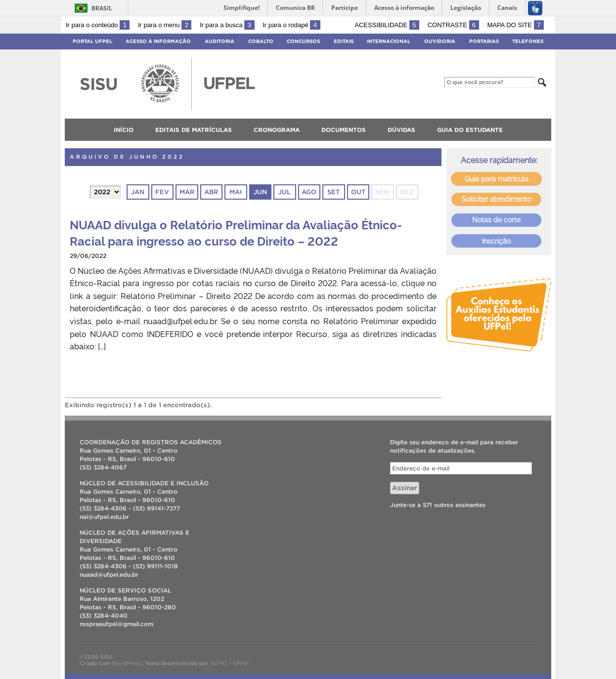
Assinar (405, 488)
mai (236, 192)
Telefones (528, 41)
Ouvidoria (440, 41)
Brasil (102, 8)
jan (138, 192)
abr (211, 192)
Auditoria (220, 41)
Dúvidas (401, 130)
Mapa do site (515, 25)
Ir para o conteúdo (98, 25)
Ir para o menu (165, 25)
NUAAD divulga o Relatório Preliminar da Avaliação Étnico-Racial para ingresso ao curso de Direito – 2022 (236, 232)
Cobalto (261, 41)
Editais (344, 41)
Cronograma (277, 130)
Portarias (484, 41)
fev (162, 192)
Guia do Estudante (470, 130)
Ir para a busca (227, 25)
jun (260, 192)
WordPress (127, 663)
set (333, 192)
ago (309, 192)
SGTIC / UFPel (229, 663)
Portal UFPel (92, 41)
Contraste (453, 25)
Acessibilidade (387, 25)
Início (124, 130)
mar (187, 192)
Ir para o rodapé (291, 25)
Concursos (303, 41)
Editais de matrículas (194, 130)
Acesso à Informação (158, 41)
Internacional (389, 41)
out (358, 192)
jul (285, 192)
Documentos (344, 130)
